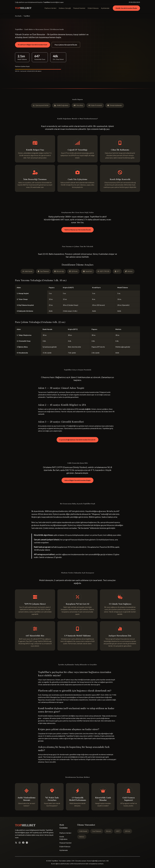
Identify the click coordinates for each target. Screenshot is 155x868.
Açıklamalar (105, 8)
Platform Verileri (50, 8)
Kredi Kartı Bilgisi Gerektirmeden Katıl (33, 45)
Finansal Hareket (79, 8)
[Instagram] (20, 843)
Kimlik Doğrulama (61, 105)
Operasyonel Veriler (41, 105)
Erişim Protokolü (95, 105)
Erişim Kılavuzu (93, 8)
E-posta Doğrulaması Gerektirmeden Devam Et (78, 440)
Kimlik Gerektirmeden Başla (126, 8)
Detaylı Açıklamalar (115, 105)
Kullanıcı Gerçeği (65, 8)
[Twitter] (16, 843)
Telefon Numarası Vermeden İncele (77, 230)
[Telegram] (27, 843)
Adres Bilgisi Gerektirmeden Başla (78, 480)
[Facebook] (23, 843)
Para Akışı (78, 105)
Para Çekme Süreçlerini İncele (66, 45)
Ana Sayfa (18, 16)
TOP (23, 8)
